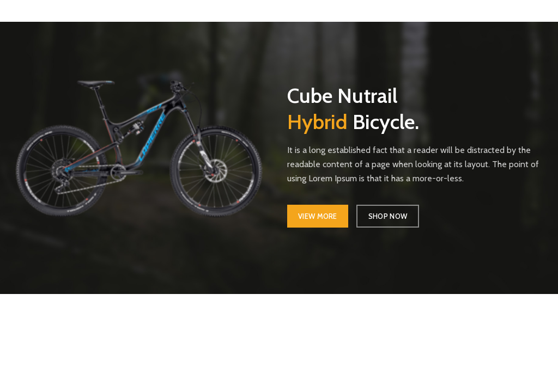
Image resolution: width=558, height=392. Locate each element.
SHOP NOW (388, 216)
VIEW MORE (318, 216)
